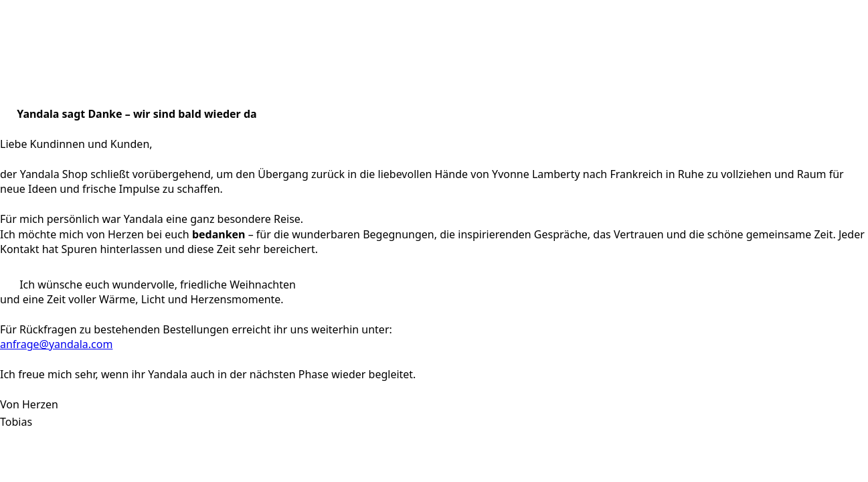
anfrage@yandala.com (56, 344)
